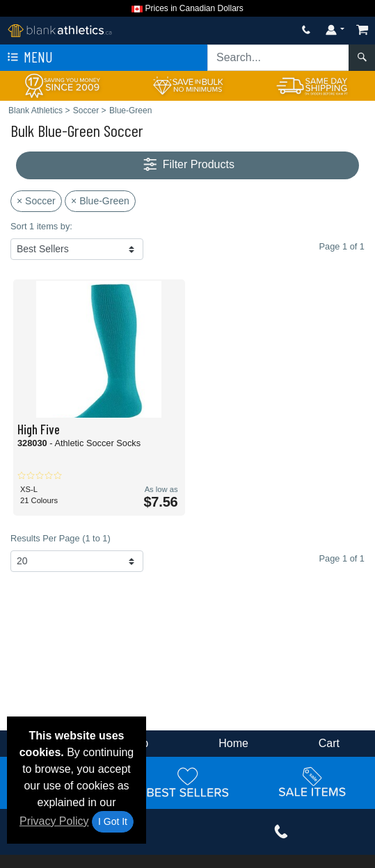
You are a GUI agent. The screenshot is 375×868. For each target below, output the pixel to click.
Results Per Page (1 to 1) (61, 538)
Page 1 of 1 (342, 558)
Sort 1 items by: (41, 226)
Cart (329, 743)
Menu (29, 58)
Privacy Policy (54, 821)
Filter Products (187, 165)
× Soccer (36, 201)
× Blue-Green (100, 201)
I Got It (113, 821)
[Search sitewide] (278, 58)
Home (233, 743)
